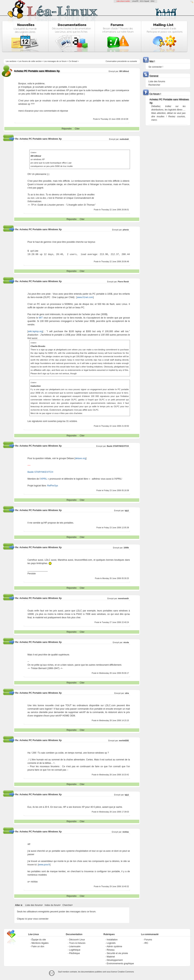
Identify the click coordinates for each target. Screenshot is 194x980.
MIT (41, 318)
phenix (126, 230)
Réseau (111, 950)
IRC (146, 943)
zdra (127, 693)
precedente (122, 61)
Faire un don (38, 946)
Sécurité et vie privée (117, 953)
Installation (112, 940)
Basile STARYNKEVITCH (118, 446)
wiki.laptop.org (35, 331)
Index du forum (52, 905)
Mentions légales (40, 943)
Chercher (67, 905)
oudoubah (124, 139)
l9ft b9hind (124, 71)
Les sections (11, 61)
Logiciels (111, 943)
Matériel (111, 957)
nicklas (126, 832)
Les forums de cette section (30, 61)
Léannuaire (75, 946)
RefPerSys (53, 486)
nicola (126, 642)
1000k (126, 548)
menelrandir (123, 598)
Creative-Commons (126, 972)
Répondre (67, 129)
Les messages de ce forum (55, 61)
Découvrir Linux (77, 940)
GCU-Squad (144, 1)
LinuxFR (135, 1)
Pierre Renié (123, 282)
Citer (77, 129)
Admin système (114, 946)
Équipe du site (39, 940)
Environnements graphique (120, 964)
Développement (115, 960)
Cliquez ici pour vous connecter (33, 919)
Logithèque (75, 950)
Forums (148, 940)
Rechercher (154, 85)
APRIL (44, 479)
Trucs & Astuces (77, 943)
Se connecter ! (156, 67)
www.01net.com (85, 297)
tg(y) (127, 511)
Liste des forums (34, 905)
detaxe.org (80, 458)
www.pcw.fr (44, 865)
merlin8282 (124, 741)
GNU (153, 1)
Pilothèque (75, 953)
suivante (133, 61)
